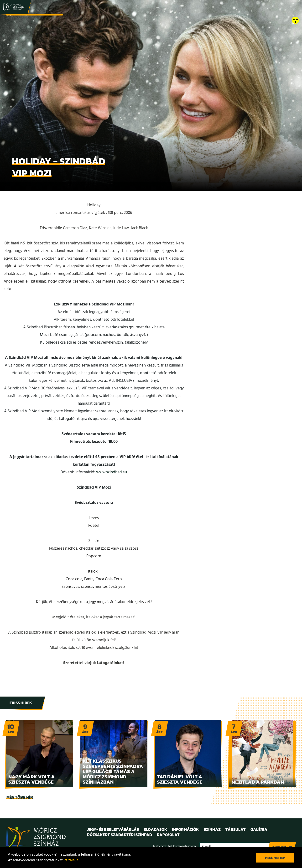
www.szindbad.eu (112, 472)
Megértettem (275, 858)
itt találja (71, 860)
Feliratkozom (282, 847)
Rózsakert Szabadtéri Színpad (120, 835)
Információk (185, 829)
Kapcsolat (168, 835)
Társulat (236, 829)
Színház (212, 829)
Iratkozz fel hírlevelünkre (174, 847)
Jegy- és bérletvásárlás (113, 829)
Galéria (259, 829)
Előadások (155, 829)
